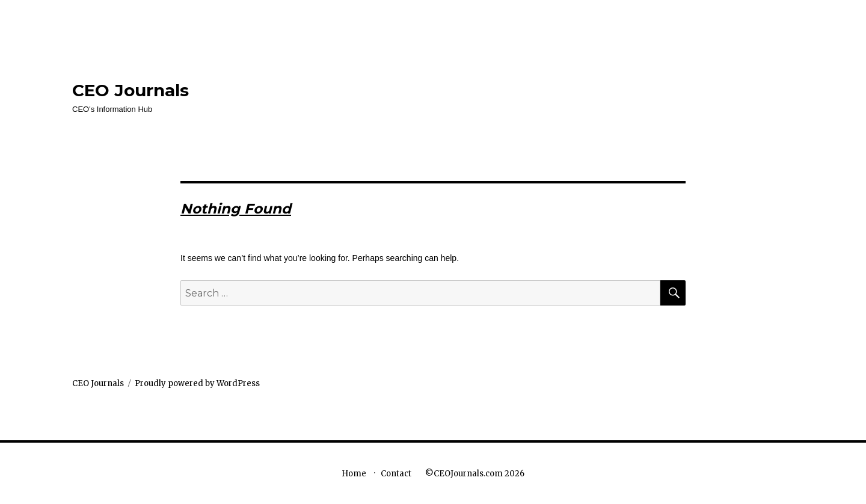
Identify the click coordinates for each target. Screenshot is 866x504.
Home (354, 474)
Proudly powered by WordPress (197, 383)
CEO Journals (131, 90)
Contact (396, 474)
